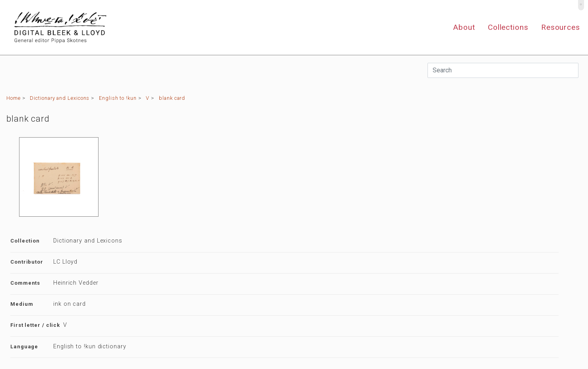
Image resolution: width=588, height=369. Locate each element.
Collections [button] (508, 27)
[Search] (503, 70)
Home (14, 98)
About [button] (464, 27)
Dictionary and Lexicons (60, 98)
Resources (561, 27)
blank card (172, 98)
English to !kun (118, 98)
